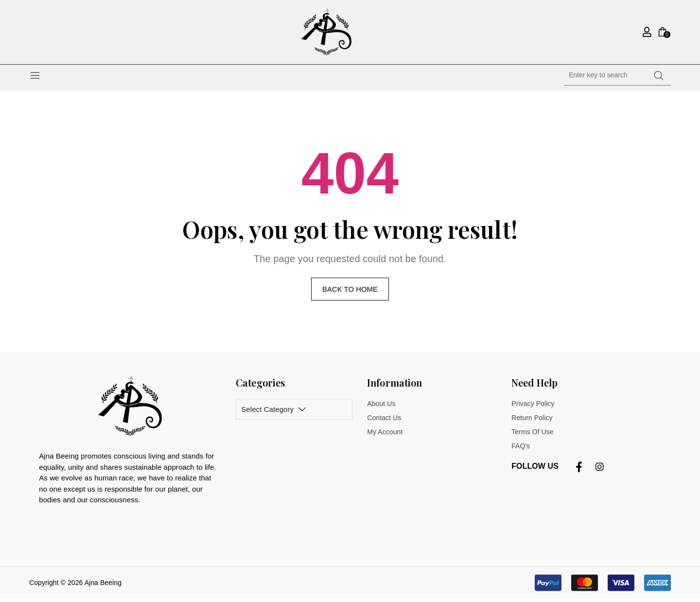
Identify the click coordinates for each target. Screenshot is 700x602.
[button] (603, 586)
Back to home (350, 292)
